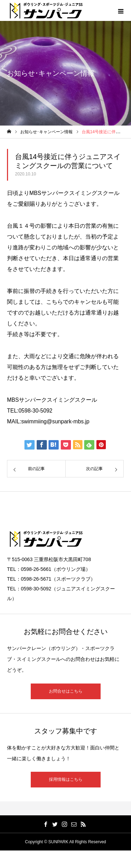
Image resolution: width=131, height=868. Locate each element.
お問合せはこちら (66, 691)
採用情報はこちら (66, 779)
